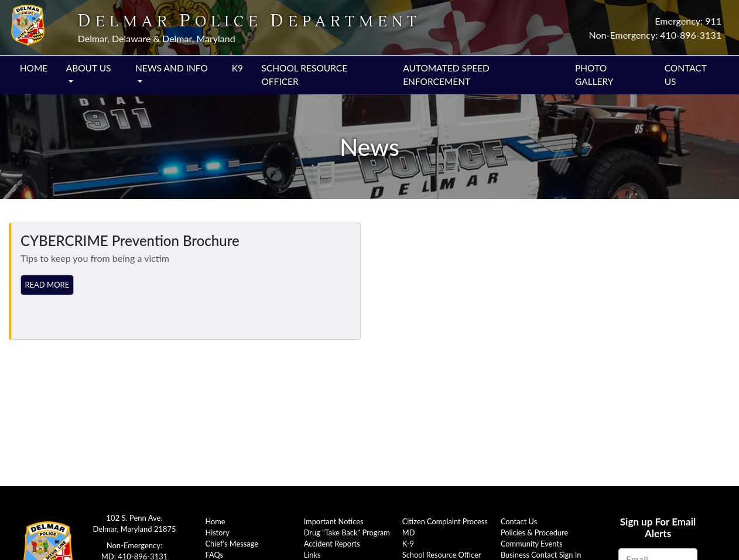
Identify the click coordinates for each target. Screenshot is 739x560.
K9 (237, 68)
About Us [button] (89, 68)
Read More (47, 285)
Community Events (532, 544)
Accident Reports (332, 544)
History (218, 532)
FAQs (215, 555)
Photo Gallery (594, 75)
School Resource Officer (304, 75)
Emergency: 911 (688, 21)
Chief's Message (232, 544)
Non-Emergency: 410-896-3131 (655, 35)
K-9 (408, 544)
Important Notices (334, 521)
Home (34, 68)
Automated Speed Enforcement (446, 75)
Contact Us (686, 75)
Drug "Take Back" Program (347, 532)
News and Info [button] (172, 68)
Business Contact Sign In (541, 555)
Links (312, 555)
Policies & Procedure (534, 532)
